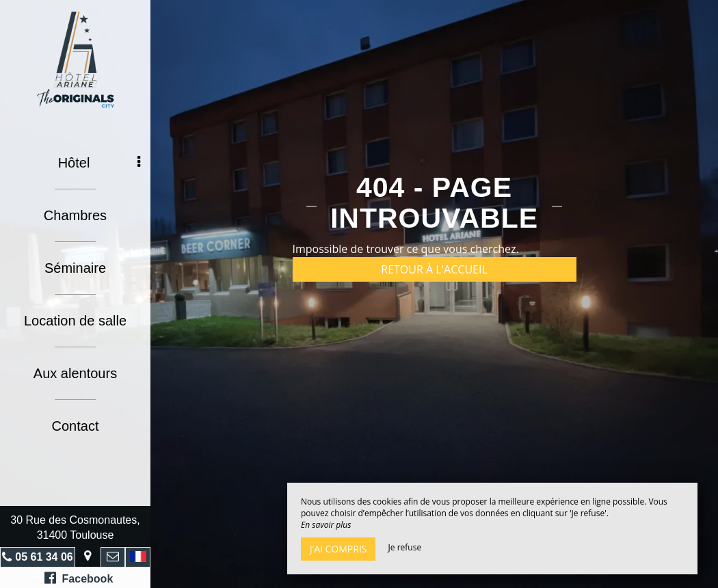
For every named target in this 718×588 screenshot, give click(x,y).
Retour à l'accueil (434, 269)
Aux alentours (75, 373)
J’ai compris (338, 549)
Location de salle (75, 321)
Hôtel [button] (99, 163)
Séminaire (75, 268)
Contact (76, 426)
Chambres (75, 215)
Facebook (79, 578)
